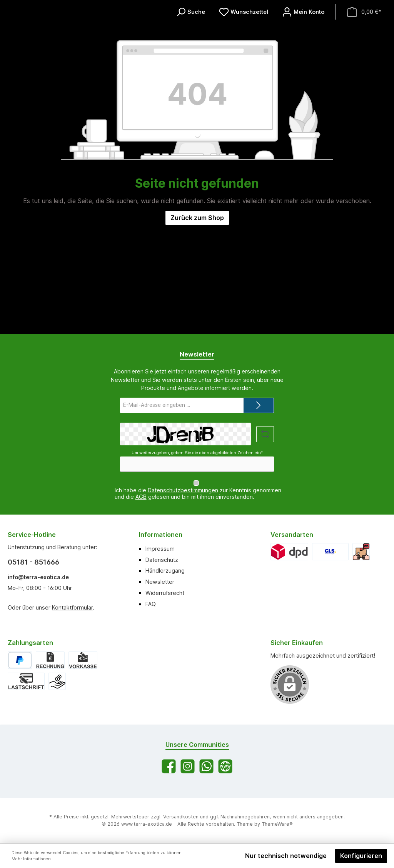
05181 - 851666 (33, 562)
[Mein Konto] (303, 62)
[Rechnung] (50, 660)
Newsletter (160, 582)
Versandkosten (181, 817)
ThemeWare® (277, 824)
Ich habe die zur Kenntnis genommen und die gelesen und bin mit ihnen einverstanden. (198, 493)
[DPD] (290, 552)
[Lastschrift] (26, 681)
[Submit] (259, 405)
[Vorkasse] (83, 660)
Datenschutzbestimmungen (183, 490)
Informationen (161, 535)
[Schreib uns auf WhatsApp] (206, 766)
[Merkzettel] (244, 62)
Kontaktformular (72, 607)
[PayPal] (20, 660)
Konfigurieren (361, 856)
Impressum (160, 549)
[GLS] (330, 552)
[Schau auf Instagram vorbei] (188, 766)
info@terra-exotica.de (38, 577)
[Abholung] (361, 552)
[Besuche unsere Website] (225, 766)
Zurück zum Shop (197, 319)
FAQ (151, 604)
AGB (141, 497)
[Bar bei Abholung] (57, 681)
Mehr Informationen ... (33, 859)
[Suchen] (190, 62)
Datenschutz (162, 560)
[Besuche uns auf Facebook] (169, 766)
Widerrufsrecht (165, 593)
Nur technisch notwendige (286, 856)
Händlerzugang (165, 571)
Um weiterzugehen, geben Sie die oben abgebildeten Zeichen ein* (197, 453)
